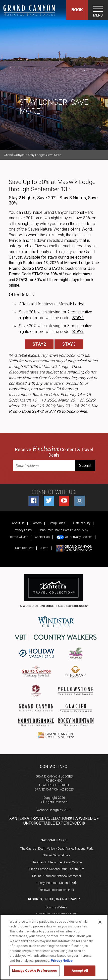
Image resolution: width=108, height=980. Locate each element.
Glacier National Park (57, 855)
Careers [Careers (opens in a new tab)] (37, 523)
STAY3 (69, 344)
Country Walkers (57, 907)
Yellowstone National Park (57, 890)
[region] (54, 947)
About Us (18, 523)
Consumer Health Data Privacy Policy (63, 530)
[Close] (100, 922)
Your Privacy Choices (74, 537)
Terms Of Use (19, 537)
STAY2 (39, 344)
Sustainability (81, 523)
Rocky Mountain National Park (57, 883)
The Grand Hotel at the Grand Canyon (57, 862)
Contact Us (42, 537)
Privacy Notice (62, 961)
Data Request (24, 548)
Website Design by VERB (54, 810)
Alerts (44, 548)
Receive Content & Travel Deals (54, 452)
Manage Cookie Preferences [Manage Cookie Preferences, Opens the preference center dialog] (34, 971)
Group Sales (57, 523)
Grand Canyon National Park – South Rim (57, 869)
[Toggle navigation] (98, 10)
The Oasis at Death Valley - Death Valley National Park (57, 848)
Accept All (80, 971)
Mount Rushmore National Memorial (57, 876)
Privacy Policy (23, 530)
